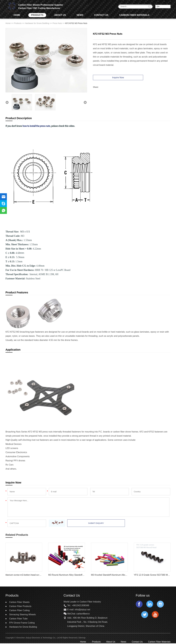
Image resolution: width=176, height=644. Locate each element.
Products (37, 15)
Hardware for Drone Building (37, 23)
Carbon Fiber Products (20, 606)
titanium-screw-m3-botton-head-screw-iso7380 (24, 575)
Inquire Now (117, 78)
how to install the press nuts (36, 126)
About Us (60, 15)
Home (17, 15)
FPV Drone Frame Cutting (22, 623)
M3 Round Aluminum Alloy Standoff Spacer (67, 575)
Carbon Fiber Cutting (19, 611)
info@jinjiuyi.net (82, 610)
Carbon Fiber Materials (134, 15)
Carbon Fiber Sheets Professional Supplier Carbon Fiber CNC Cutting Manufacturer (41, 7)
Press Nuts (57, 23)
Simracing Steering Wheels (22, 615)
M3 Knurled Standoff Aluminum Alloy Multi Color (109, 575)
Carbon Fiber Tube (18, 619)
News (80, 15)
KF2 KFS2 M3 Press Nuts (76, 23)
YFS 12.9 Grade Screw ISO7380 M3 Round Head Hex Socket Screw (152, 575)
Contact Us (101, 15)
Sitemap (82, 638)
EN (158, 6)
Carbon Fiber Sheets (19, 602)
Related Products (17, 535)
